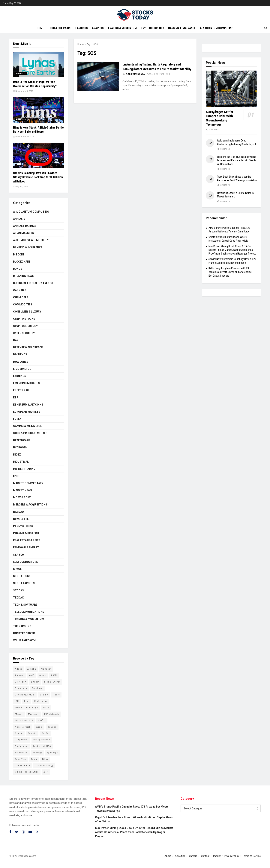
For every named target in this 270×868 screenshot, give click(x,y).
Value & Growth (24, 640)
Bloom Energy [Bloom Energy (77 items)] (52, 682)
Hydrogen (20, 447)
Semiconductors (25, 562)
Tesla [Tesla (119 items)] (34, 759)
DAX (16, 340)
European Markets (27, 412)
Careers (193, 856)
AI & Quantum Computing (217, 28)
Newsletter (22, 519)
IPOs (16, 476)
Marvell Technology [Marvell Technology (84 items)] (26, 708)
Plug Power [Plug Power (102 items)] (22, 740)
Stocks (18, 590)
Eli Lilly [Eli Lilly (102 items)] (44, 695)
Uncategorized (24, 633)
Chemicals (21, 297)
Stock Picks (22, 576)
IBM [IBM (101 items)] (17, 701)
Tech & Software (60, 28)
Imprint (217, 856)
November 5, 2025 (23, 91)
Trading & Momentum (122, 28)
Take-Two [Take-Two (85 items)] (20, 759)
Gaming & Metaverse (27, 426)
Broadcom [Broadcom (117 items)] (21, 688)
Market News (22, 490)
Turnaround (22, 626)
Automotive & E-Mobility (31, 240)
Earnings (82, 28)
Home (40, 28)
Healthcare (21, 440)
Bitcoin (18, 255)
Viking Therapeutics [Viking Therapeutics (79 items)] (27, 772)
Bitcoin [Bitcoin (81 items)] (35, 682)
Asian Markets (24, 233)
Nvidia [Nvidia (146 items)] (39, 727)
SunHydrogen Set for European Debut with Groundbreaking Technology (220, 118)
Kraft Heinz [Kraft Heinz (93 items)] (41, 701)
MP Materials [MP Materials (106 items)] (52, 714)
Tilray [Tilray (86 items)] (45, 759)
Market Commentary (28, 483)
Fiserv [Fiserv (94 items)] (56, 695)
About (168, 856)
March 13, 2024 (155, 74)
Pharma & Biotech (26, 533)
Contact (205, 856)
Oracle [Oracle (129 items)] (19, 733)
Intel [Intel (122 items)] (27, 701)
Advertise (180, 856)
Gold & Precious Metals (30, 433)
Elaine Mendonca (135, 74)
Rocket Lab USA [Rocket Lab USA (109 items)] (42, 746)
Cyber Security (24, 333)
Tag (88, 44)
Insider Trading (24, 469)
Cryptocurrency (152, 28)
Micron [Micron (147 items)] (19, 714)
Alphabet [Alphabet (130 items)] (46, 669)
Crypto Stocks (24, 319)
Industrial (21, 462)
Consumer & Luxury (27, 312)
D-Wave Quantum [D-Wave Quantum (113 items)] (25, 695)
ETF (16, 398)
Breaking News (23, 276)
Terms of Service (252, 856)
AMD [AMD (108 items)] (32, 675)
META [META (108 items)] (46, 708)
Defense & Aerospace (28, 347)
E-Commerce (22, 369)
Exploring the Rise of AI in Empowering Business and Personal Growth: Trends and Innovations (237, 160)
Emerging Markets (26, 383)
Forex (17, 419)
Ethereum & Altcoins (28, 405)
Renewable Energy (26, 547)
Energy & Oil (22, 390)
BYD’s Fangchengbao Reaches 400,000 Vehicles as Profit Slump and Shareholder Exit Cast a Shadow (230, 272)
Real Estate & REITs (27, 540)
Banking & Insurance (182, 28)
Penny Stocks (23, 526)
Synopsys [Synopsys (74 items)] (52, 753)
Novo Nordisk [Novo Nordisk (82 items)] (23, 727)
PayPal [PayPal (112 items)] (45, 733)
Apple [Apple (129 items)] (43, 675)
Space (17, 569)
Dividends (20, 354)
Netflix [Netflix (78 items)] (42, 720)
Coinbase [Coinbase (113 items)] (37, 688)
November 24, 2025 (24, 137)
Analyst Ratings (25, 226)
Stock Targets (24, 583)
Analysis (98, 28)
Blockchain (21, 262)
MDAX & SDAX (22, 497)
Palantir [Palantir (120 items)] (32, 733)
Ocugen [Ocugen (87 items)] (52, 727)
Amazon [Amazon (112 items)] (20, 675)
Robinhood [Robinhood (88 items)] (21, 746)
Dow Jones (21, 362)
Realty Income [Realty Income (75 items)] (42, 740)
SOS (96, 44)
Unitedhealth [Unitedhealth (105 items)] (22, 766)
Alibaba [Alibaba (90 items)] (32, 669)
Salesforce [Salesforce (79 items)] (21, 753)
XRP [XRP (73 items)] (46, 772)
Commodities (23, 304)
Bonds (18, 269)
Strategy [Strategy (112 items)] (37, 753)
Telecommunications (29, 612)
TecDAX (18, 598)
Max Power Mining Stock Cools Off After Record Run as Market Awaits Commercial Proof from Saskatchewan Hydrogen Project (232, 250)
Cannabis (20, 290)
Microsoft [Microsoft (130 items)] (34, 714)
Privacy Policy (232, 856)
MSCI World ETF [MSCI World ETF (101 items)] (24, 720)
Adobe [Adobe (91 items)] (19, 669)
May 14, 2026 (20, 186)
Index (17, 455)
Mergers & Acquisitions (30, 505)
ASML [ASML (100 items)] (54, 675)
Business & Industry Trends (33, 283)
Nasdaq (18, 512)
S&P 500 (18, 555)
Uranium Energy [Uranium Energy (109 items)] (44, 766)
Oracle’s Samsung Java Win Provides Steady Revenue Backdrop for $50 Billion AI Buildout (38, 177)
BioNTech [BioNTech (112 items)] (21, 682)
